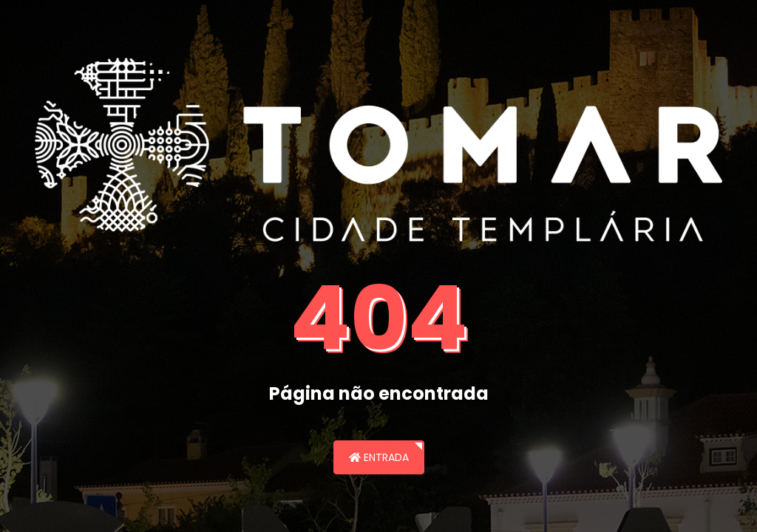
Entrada (379, 457)
